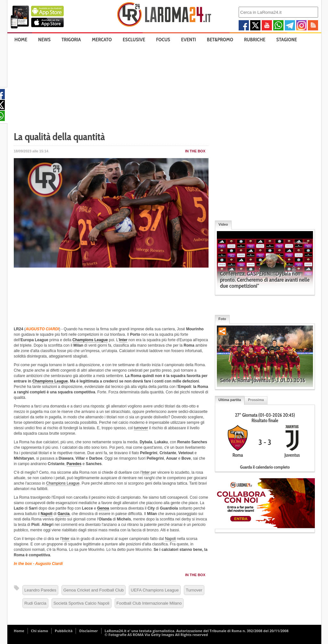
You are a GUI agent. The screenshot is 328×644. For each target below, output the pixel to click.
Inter (123, 340)
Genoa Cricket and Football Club (94, 590)
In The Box (195, 151)
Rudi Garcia (35, 603)
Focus (163, 40)
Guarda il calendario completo (265, 467)
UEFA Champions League (155, 590)
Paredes (74, 464)
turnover (141, 428)
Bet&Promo (220, 40)
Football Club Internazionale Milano (149, 603)
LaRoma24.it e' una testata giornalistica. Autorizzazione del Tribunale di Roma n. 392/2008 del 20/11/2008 (197, 631)
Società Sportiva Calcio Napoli (82, 603)
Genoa (103, 508)
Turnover (194, 590)
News (44, 40)
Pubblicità (64, 631)
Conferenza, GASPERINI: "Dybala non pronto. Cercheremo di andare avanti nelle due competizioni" (265, 280)
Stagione (287, 40)
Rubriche (255, 40)
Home (21, 40)
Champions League (90, 340)
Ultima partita (230, 400)
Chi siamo (40, 631)
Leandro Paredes (40, 590)
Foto (222, 319)
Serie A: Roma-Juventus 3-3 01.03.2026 (263, 380)
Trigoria (71, 40)
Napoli (47, 514)
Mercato (102, 40)
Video (223, 224)
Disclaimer (88, 631)
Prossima (256, 400)
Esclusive (134, 40)
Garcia (64, 514)
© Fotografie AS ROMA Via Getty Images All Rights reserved (156, 635)
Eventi (188, 40)
